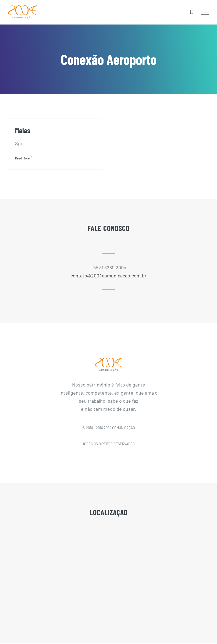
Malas (23, 130)
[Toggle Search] (191, 12)
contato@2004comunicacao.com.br (108, 276)
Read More (22, 158)
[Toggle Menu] (205, 12)
